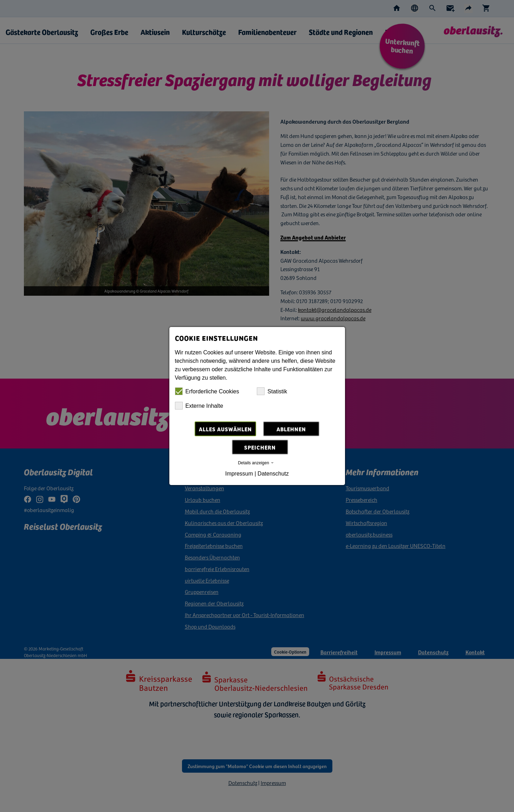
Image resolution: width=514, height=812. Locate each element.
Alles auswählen (225, 429)
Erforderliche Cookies (207, 391)
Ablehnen (291, 429)
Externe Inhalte (199, 406)
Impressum (239, 474)
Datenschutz (273, 474)
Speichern (260, 447)
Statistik (272, 391)
